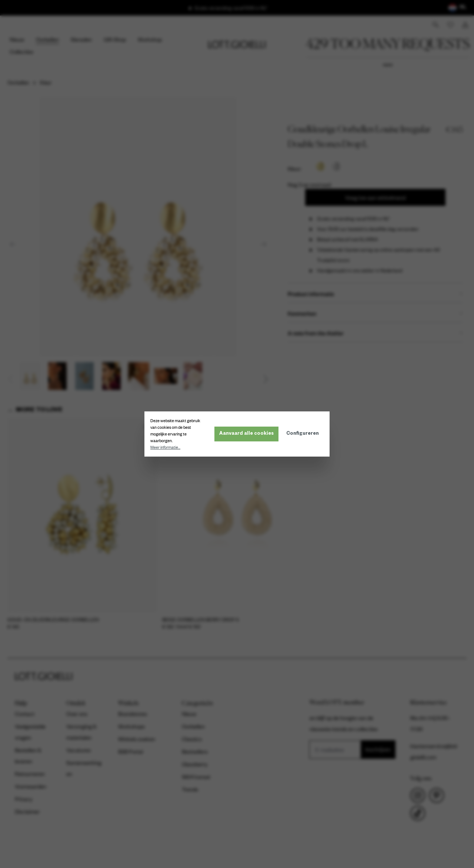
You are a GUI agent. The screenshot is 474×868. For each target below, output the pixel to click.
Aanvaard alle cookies (246, 434)
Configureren (303, 434)
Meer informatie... (165, 447)
